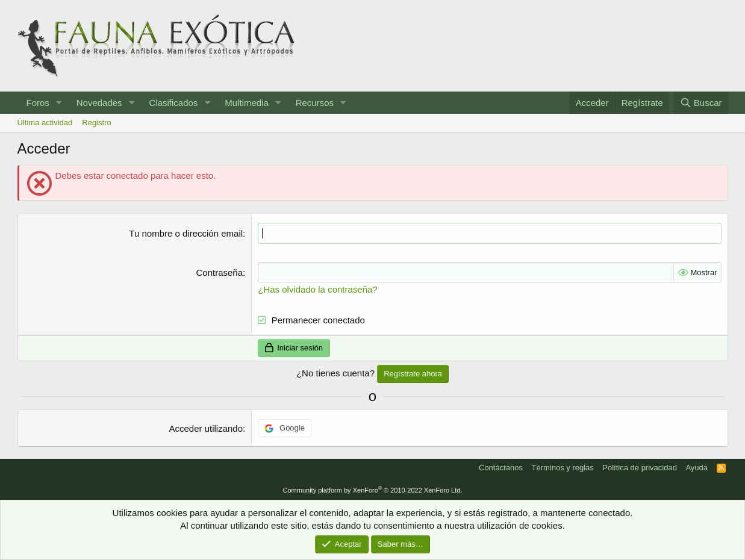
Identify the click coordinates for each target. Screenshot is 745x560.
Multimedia (247, 103)
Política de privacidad (640, 468)
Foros (38, 103)
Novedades (99, 103)
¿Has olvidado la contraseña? (317, 289)
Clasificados (173, 103)
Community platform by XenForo (373, 490)
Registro (96, 123)
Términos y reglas (563, 468)
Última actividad (45, 123)
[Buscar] (700, 103)
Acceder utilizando (206, 428)
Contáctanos (501, 468)
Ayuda (697, 468)
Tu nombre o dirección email (186, 233)
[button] (59, 103)
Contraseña (220, 272)
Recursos (315, 103)
